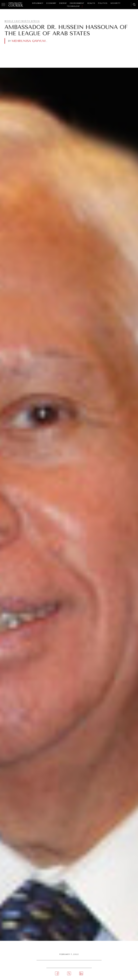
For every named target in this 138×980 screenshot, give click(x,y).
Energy (63, 3)
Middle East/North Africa (22, 21)
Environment (77, 3)
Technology (73, 6)
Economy (51, 3)
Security (115, 3)
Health (91, 3)
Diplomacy (38, 3)
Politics (103, 3)
